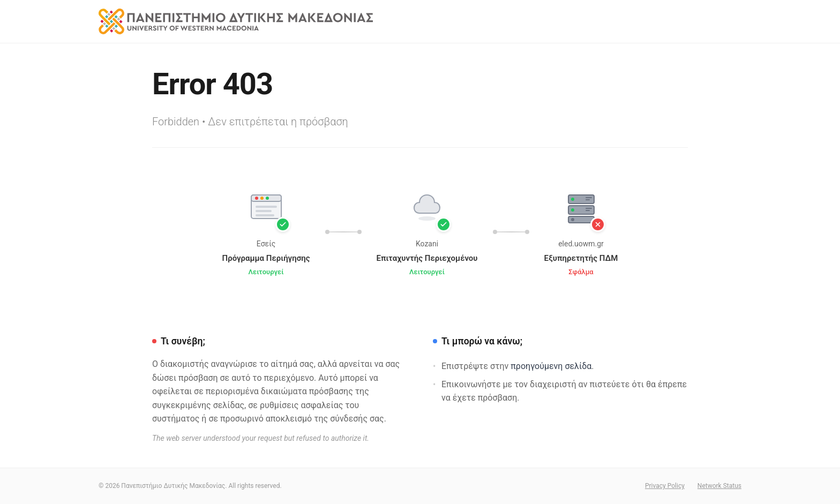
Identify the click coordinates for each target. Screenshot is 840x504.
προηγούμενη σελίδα (551, 366)
